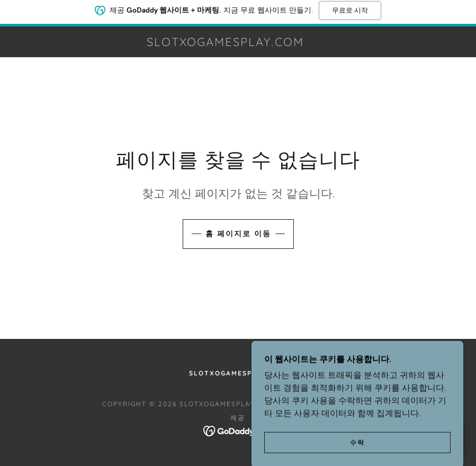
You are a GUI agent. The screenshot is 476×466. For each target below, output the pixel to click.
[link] (225, 43)
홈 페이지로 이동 (238, 234)
